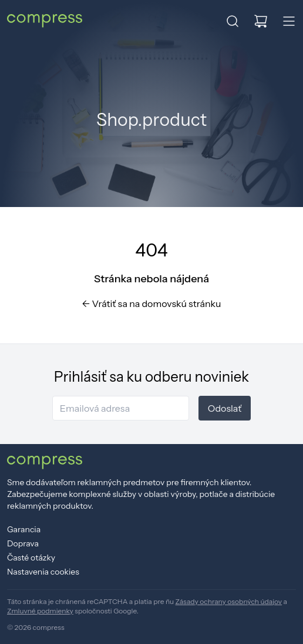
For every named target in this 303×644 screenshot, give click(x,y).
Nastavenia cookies (43, 572)
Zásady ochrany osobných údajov (229, 601)
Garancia (24, 529)
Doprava (23, 543)
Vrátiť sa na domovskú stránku (152, 303)
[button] (233, 21)
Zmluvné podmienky (40, 611)
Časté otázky (31, 558)
